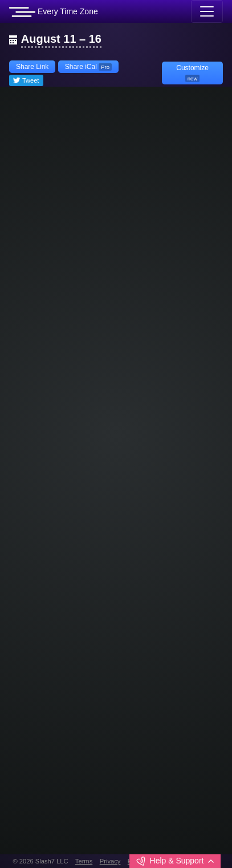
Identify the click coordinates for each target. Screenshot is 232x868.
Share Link (32, 67)
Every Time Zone (54, 12)
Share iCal (88, 67)
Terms (84, 861)
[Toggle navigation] (207, 11)
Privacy (110, 861)
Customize (192, 73)
